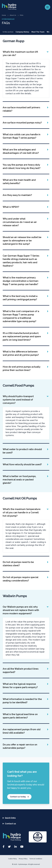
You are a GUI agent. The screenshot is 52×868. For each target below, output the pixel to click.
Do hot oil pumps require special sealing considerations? (20, 579)
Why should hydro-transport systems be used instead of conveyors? (18, 400)
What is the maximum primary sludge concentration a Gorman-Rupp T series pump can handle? (21, 281)
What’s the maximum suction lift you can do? (20, 54)
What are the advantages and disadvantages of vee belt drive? (21, 151)
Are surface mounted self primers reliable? (21, 109)
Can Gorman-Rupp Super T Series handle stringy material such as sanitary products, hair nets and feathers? (21, 261)
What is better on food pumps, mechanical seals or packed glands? (19, 480)
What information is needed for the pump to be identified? (22, 701)
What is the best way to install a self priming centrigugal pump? (20, 298)
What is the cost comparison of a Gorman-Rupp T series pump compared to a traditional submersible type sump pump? (21, 316)
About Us (13, 15)
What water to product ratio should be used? (22, 451)
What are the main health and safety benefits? (19, 182)
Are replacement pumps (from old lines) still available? (22, 731)
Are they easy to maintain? (17, 195)
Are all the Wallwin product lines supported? (21, 670)
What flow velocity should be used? (22, 464)
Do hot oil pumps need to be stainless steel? (18, 564)
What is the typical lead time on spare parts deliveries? (20, 716)
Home (4, 15)
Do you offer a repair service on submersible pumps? (20, 746)
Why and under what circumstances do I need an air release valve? (20, 222)
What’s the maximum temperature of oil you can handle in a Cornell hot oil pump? (22, 512)
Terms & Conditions (36, 859)
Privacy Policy (23, 859)
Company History (22, 32)
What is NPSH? (11, 207)
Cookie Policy (13, 859)
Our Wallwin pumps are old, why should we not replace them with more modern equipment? (21, 610)
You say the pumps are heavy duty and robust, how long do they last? (22, 166)
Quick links (10, 818)
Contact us (10, 824)
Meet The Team (38, 32)
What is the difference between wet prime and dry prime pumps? (21, 353)
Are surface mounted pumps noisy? (22, 123)
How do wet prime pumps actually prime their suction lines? (21, 368)
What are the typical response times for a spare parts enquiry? (20, 686)
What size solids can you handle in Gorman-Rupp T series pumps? (22, 136)
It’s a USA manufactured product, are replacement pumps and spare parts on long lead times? (22, 336)
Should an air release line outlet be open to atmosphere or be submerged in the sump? (22, 241)
